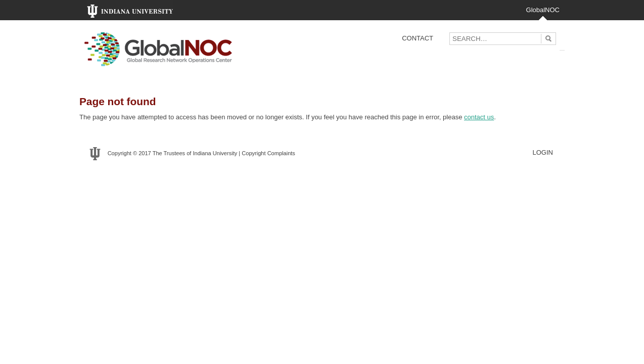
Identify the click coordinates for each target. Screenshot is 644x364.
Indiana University (215, 153)
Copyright (120, 153)
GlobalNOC (543, 10)
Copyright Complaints (268, 153)
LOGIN (543, 152)
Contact (418, 38)
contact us (479, 117)
